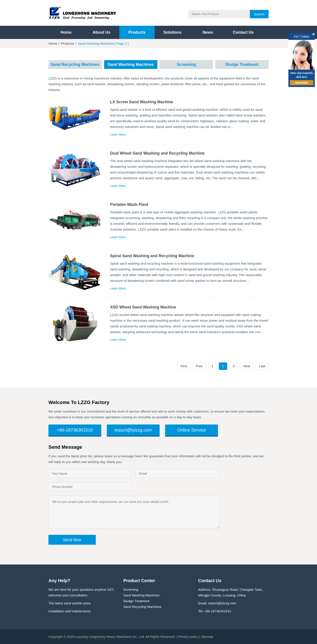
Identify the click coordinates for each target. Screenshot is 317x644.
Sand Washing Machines (131, 65)
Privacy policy (188, 637)
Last (262, 366)
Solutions (172, 32)
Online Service (192, 430)
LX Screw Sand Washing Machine (142, 102)
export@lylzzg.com (133, 430)
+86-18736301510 (75, 430)
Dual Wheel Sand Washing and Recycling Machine (157, 153)
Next (247, 366)
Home (66, 32)
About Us (101, 32)
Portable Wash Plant (129, 205)
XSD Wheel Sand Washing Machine (143, 307)
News (208, 32)
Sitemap (207, 637)
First (184, 366)
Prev (199, 366)
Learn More (118, 135)
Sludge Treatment (242, 65)
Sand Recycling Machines (75, 65)
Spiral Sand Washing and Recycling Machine (152, 256)
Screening (186, 65)
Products (137, 32)
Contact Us (243, 32)
